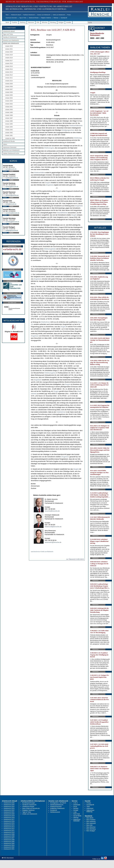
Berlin (7, 22)
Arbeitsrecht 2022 (9, 810)
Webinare (56, 18)
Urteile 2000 (9, 110)
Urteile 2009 (9, 84)
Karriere (76, 808)
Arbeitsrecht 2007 (9, 838)
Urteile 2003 (9, 101)
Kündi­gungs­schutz (68, 130)
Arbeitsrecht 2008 (9, 836)
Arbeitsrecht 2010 (9, 832)
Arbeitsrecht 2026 (9, 803)
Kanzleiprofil (64, 18)
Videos (5, 144)
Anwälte (69, 22)
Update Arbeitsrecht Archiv (11, 153)
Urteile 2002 (9, 104)
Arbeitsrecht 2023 (9, 808)
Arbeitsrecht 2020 (9, 814)
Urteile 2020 (9, 52)
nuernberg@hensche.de (12, 222)
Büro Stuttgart (91, 831)
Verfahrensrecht (55, 812)
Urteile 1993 (9, 130)
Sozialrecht (54, 810)
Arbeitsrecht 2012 (9, 829)
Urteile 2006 (9, 92)
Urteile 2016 (9, 63)
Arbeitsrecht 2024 (9, 807)
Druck (75, 807)
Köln (38, 22)
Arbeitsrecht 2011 (9, 831)
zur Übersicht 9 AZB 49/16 (75, 559)
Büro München (91, 827)
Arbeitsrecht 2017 (9, 819)
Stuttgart (61, 22)
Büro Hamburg (91, 822)
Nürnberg (53, 22)
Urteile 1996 (9, 121)
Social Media (77, 816)
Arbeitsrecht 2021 (9, 812)
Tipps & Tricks (23, 18)
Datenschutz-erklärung (91, 811)
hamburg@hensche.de (12, 187)
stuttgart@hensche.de (12, 230)
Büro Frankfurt (91, 820)
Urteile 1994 (9, 127)
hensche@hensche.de (52, 511)
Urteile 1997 (9, 118)
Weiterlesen (95, 69)
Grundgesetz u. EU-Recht (58, 803)
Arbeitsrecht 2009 (9, 834)
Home (7, 15)
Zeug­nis (48, 183)
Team (88, 807)
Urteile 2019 (9, 55)
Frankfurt (15, 22)
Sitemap (76, 818)
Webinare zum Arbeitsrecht (11, 150)
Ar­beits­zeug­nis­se (50, 373)
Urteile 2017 (9, 61)
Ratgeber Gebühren (46, 18)
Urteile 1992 (9, 133)
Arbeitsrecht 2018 (9, 818)
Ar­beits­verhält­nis (39, 173)
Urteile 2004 (9, 98)
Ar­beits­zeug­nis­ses (50, 249)
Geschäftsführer (62, 213)
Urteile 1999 (9, 112)
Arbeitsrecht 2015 (9, 823)
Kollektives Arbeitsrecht (57, 808)
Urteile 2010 (9, 81)
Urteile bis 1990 (10, 138)
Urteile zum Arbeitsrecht (59, 15)
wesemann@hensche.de (53, 542)
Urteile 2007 (9, 89)
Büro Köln (90, 825)
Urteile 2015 (9, 66)
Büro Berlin (90, 818)
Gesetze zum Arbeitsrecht (44, 15)
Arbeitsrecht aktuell (16, 15)
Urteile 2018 (9, 58)
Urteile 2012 (9, 75)
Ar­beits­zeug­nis (49, 148)
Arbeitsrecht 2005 (9, 842)
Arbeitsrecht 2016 (9, 821)
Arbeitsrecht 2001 (9, 849)
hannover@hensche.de (12, 195)
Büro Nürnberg (91, 829)
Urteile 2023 (9, 46)
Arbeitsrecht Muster (34, 18)
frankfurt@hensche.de (12, 178)
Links (75, 812)
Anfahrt (5, 171)
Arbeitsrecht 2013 (9, 827)
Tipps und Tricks (8, 34)
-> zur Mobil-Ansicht (9, 28)
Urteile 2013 (9, 72)
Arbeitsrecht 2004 (9, 843)
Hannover (31, 22)
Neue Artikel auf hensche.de (31, 808)
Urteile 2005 (9, 95)
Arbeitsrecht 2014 (9, 825)
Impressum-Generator (11, 18)
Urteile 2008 (9, 87)
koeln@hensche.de (11, 204)
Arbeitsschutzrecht (56, 807)
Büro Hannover (91, 823)
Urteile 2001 (9, 107)
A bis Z (76, 803)
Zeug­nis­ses (50, 185)
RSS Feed (77, 814)
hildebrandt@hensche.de (53, 527)
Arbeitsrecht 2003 (9, 845)
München (45, 22)
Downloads (77, 805)
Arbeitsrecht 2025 (9, 805)
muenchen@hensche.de (12, 213)
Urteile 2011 (9, 78)
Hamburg (23, 22)
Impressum (90, 808)
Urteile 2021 (9, 49)
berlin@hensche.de (11, 169)
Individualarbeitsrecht (57, 805)
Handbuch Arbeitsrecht (29, 15)
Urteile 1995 (9, 124)
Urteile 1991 (9, 136)
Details (12, 171)
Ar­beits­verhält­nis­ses (76, 126)
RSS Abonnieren (8, 858)
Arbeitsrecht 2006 (9, 840)
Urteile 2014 (9, 69)
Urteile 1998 (9, 115)
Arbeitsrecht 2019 (9, 816)
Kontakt (76, 810)
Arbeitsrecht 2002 (9, 847)
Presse (69, 15)
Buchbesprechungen (29, 803)
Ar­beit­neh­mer (45, 322)
